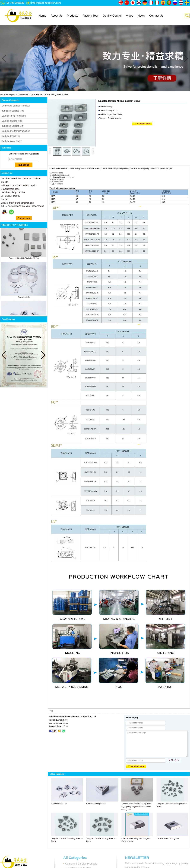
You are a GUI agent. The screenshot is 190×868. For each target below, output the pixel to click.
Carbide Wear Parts (11, 141)
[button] (90, 89)
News (141, 16)
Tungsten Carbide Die (13, 126)
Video (130, 16)
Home (42, 16)
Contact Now (24, 218)
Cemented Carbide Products (16, 106)
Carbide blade (24, 298)
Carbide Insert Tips (25, 94)
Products (72, 16)
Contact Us (156, 16)
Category (11, 94)
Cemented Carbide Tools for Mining (24, 259)
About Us (57, 16)
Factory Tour (90, 16)
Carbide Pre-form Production (16, 131)
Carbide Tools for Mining (14, 116)
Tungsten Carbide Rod (13, 111)
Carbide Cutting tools (12, 121)
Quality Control (112, 16)
